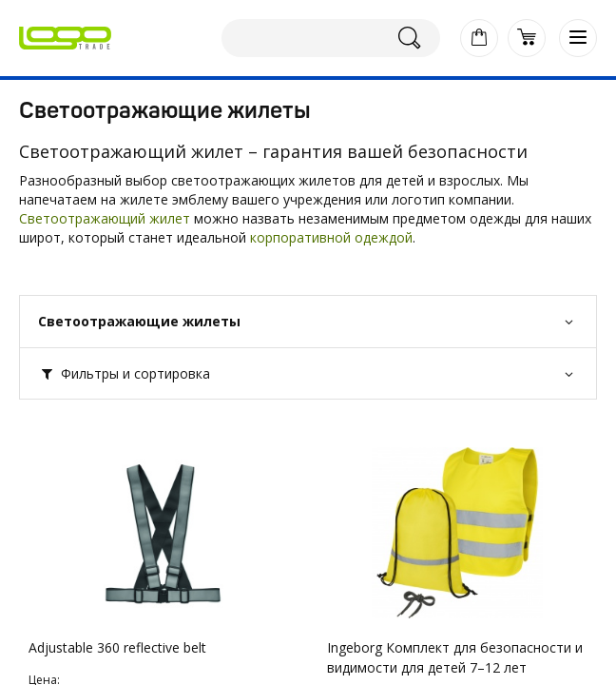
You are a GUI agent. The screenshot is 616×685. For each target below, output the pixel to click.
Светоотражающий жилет (105, 218)
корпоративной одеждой (331, 237)
